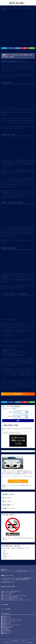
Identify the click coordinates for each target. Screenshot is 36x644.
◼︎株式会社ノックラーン (7, 632)
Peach (5, 558)
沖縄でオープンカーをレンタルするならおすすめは (14, 596)
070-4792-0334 (14, 429)
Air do (5, 555)
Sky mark (6, 554)
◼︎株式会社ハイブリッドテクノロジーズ (11, 619)
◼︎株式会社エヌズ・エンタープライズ (10, 625)
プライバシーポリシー (7, 594)
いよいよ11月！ (8, 498)
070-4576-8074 (25, 429)
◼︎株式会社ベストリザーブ (8, 626)
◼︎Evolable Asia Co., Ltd (8, 622)
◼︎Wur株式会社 (5, 629)
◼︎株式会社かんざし (6, 623)
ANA (4, 551)
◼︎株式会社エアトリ (6, 616)
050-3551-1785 (11, 425)
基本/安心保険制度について (15, 641)
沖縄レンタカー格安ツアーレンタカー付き (12, 598)
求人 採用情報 (5, 604)
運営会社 (24, 641)
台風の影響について (9, 505)
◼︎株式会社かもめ (5, 633)
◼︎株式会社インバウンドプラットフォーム (12, 621)
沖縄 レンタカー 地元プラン (8, 593)
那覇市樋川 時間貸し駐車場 (8, 587)
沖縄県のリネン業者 (9, 494)
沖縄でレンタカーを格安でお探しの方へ (11, 591)
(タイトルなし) (8, 501)
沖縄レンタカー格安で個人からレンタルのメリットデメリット (17, 600)
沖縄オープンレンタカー (10, 508)
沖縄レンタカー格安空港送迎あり (9, 597)
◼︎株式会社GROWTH (6, 628)
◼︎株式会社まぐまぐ (6, 618)
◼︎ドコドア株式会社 (6, 631)
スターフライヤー (8, 556)
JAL (4, 552)
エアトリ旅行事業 (6, 609)
